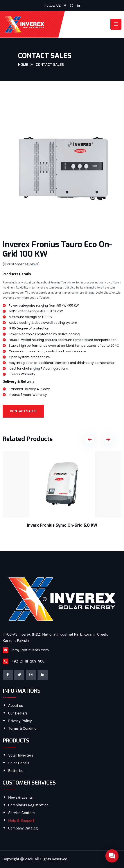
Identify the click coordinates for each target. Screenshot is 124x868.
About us (15, 706)
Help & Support (21, 821)
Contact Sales (23, 411)
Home (23, 65)
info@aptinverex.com (30, 650)
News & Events (20, 798)
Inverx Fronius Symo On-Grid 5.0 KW (62, 525)
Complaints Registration (28, 805)
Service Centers (21, 813)
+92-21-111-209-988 (28, 661)
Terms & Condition (23, 729)
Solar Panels (19, 763)
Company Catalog (23, 828)
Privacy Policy (20, 721)
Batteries (16, 771)
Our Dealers (18, 713)
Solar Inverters (21, 755)
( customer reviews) (21, 264)
